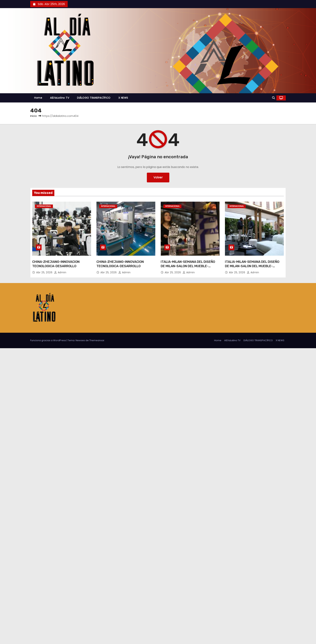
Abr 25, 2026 (45, 272)
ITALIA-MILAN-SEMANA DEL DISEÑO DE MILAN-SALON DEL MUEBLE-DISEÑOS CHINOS (188, 266)
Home (38, 98)
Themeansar (97, 340)
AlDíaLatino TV (60, 98)
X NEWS (123, 98)
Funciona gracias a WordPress (48, 340)
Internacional (44, 206)
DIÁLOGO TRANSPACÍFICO (94, 98)
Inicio (34, 116)
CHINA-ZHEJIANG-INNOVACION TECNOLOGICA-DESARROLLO (56, 264)
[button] (274, 98)
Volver (158, 177)
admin (60, 272)
